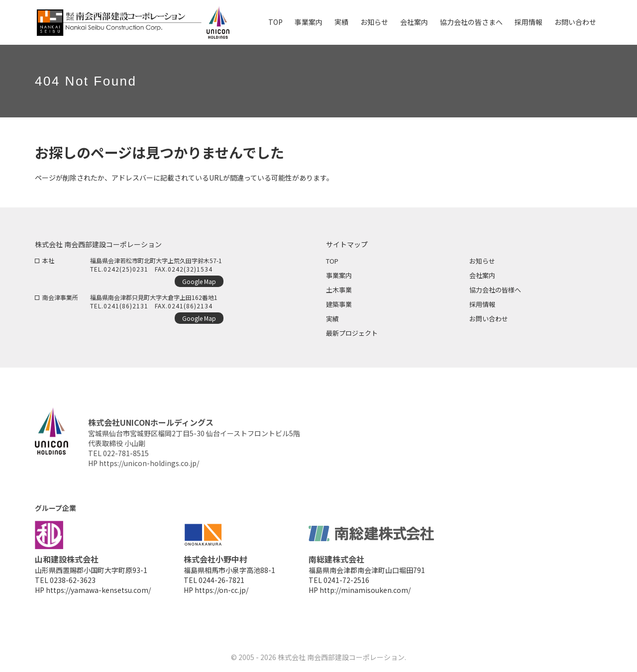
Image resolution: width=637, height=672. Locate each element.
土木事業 (339, 290)
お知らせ (482, 261)
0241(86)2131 (126, 306)
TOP (332, 261)
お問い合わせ (489, 319)
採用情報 (482, 304)
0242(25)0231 (126, 269)
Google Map (199, 281)
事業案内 (339, 275)
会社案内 (482, 275)
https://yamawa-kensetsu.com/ (98, 590)
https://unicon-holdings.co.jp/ (149, 463)
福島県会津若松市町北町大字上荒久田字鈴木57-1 (156, 260)
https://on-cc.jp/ (221, 590)
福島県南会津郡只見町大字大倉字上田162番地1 (154, 297)
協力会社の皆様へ (495, 290)
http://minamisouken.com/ (365, 590)
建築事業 (339, 304)
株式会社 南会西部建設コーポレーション (341, 657)
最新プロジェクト (352, 333)
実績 (332, 319)
